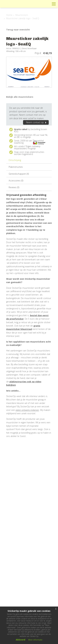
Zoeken (47, 4)
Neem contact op (37, 122)
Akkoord (20, 640)
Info (33, 4)
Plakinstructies (16, 167)
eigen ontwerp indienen (27, 410)
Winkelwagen (40, 4)
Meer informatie (35, 640)
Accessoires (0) (16, 181)
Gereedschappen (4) (19, 174)
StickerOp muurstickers (13, 6)
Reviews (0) (14, 187)
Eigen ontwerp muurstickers (27, 147)
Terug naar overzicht (18, 30)
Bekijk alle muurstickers (20, 97)
